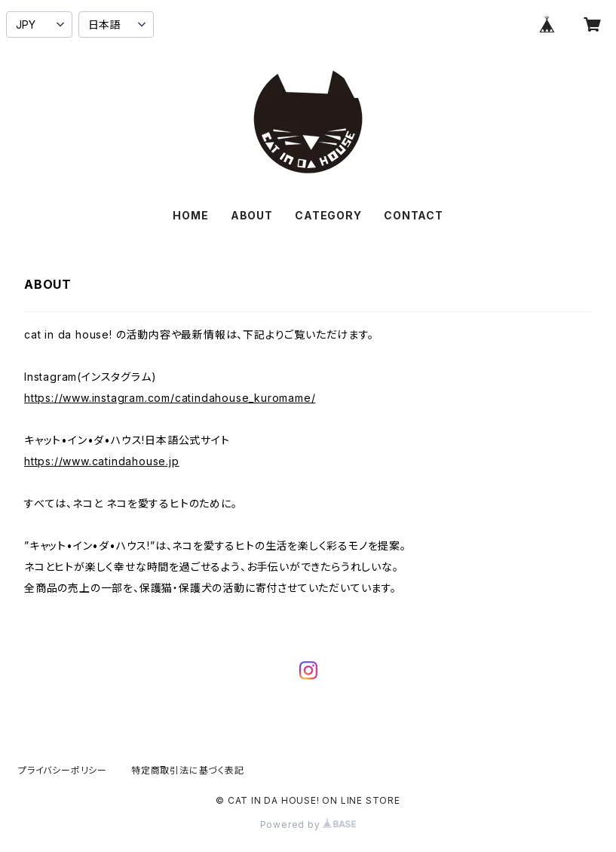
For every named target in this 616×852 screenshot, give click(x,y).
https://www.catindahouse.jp (102, 461)
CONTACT (414, 215)
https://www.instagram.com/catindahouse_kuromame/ (170, 398)
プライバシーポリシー (63, 770)
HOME (190, 215)
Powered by (308, 824)
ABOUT (252, 215)
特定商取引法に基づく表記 (188, 770)
